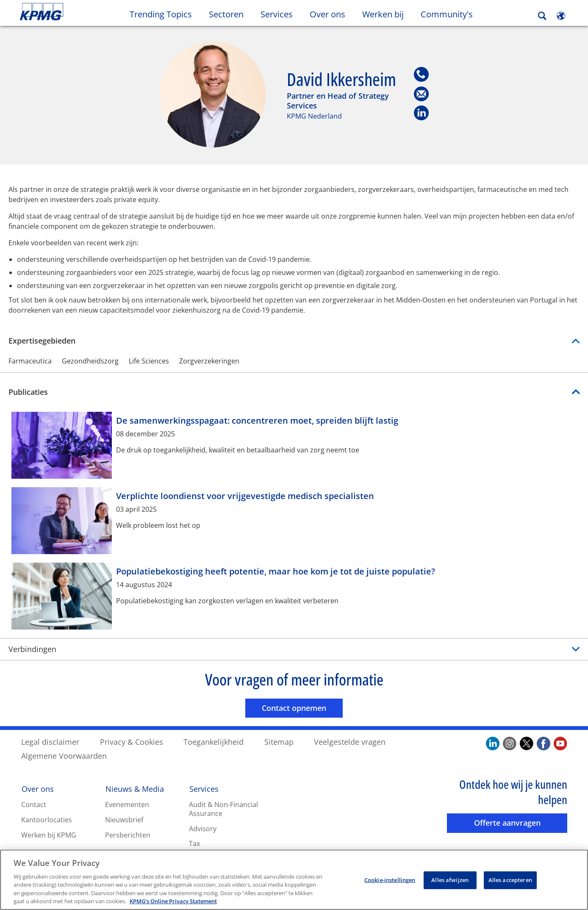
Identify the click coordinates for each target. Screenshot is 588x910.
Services (204, 788)
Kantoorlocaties (47, 819)
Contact (34, 804)
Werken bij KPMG (49, 835)
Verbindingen (32, 649)
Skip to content (72, 12)
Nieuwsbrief (124, 819)
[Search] (542, 16)
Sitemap (279, 741)
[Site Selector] (561, 16)
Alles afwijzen (450, 881)
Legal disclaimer (50, 741)
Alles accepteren (510, 881)
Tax (194, 843)
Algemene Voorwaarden (64, 755)
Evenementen (127, 804)
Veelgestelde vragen (350, 741)
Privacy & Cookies (132, 741)
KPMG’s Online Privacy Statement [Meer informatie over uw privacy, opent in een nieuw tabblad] (173, 902)
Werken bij (387, 14)
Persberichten (128, 835)
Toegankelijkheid (214, 741)
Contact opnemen (302, 707)
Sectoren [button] (226, 14)
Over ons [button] (327, 14)
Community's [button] (447, 14)
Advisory (203, 828)
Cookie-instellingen (390, 881)
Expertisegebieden (294, 340)
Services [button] (277, 14)
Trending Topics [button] (161, 14)
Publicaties (28, 391)
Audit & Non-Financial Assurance (223, 809)
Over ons (38, 788)
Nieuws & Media (135, 788)
